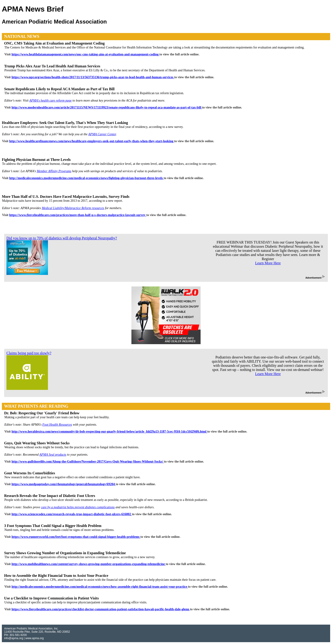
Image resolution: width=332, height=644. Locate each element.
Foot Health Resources (57, 425)
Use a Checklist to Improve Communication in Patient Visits (51, 598)
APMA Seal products (53, 455)
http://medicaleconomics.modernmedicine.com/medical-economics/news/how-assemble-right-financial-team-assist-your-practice (100, 587)
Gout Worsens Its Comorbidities (30, 473)
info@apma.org (14, 638)
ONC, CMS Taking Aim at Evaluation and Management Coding (54, 43)
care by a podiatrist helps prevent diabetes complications (78, 507)
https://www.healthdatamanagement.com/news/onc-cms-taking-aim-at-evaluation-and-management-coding (85, 54)
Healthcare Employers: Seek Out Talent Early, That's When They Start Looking (65, 123)
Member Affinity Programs (54, 171)
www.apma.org (34, 638)
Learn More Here (268, 263)
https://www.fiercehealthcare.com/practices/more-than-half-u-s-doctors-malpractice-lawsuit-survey (78, 215)
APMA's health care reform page (50, 101)
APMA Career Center (102, 134)
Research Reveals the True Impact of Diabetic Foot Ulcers (50, 496)
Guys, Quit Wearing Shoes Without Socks (37, 443)
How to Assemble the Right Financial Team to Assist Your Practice (56, 576)
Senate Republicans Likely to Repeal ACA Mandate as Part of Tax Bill (59, 89)
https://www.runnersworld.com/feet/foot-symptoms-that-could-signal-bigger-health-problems (76, 537)
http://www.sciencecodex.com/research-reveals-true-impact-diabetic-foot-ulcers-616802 (72, 514)
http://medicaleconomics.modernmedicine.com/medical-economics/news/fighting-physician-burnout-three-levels (86, 178)
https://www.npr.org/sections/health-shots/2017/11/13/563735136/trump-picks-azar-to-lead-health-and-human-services (93, 77)
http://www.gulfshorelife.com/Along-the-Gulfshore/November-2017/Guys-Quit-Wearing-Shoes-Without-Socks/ (88, 462)
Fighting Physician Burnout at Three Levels (36, 160)
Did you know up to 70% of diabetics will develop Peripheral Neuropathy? (62, 238)
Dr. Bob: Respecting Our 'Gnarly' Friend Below (42, 413)
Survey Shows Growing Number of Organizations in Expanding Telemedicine (65, 553)
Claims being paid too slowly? (29, 353)
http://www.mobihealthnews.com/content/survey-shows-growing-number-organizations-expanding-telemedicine (89, 564)
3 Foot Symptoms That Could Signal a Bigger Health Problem (53, 526)
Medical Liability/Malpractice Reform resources (73, 208)
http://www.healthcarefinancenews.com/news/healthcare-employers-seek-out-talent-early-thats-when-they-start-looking (92, 141)
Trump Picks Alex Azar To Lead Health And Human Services (52, 66)
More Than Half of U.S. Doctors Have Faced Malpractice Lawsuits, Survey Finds (66, 197)
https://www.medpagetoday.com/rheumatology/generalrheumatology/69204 (64, 484)
